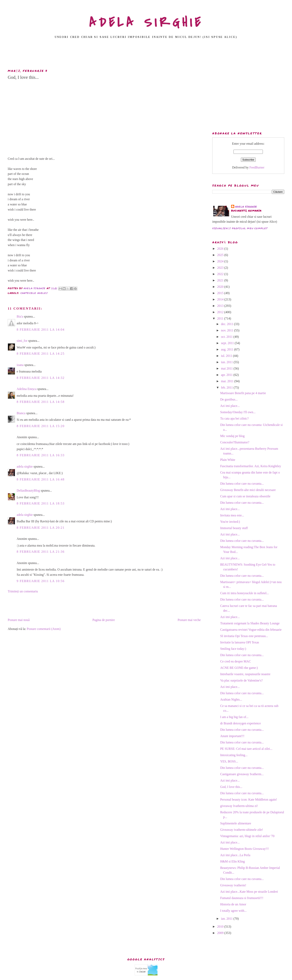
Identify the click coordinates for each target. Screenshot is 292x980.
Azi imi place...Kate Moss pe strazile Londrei (249, 892)
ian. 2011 (227, 919)
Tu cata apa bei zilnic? (234, 418)
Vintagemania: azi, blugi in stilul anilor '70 (247, 836)
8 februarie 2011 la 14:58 (41, 402)
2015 (221, 293)
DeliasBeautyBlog (28, 490)
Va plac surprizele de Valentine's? (241, 680)
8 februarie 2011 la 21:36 (41, 552)
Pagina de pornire (104, 620)
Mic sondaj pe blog (232, 436)
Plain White (228, 460)
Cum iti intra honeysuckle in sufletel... (244, 593)
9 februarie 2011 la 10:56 (41, 581)
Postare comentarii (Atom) (44, 629)
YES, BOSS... (229, 761)
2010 (221, 927)
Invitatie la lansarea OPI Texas (240, 642)
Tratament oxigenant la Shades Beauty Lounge (250, 623)
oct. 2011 (227, 337)
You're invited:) (230, 522)
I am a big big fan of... (234, 717)
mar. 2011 (228, 381)
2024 (221, 261)
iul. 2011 (227, 356)
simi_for (22, 341)
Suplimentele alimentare (236, 823)
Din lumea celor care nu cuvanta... (242, 484)
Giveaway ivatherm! (233, 885)
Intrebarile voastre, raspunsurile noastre (245, 674)
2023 (221, 268)
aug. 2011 (228, 349)
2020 (221, 287)
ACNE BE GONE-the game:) (239, 668)
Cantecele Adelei (34, 293)
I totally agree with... (233, 911)
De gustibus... (229, 399)
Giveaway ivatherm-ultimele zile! (242, 830)
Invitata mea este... (232, 515)
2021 (221, 280)
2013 (221, 306)
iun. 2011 (227, 362)
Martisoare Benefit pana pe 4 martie (243, 393)
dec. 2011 (228, 324)
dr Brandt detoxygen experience (241, 723)
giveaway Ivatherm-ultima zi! (239, 806)
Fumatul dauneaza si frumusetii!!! (242, 898)
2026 (221, 249)
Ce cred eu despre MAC (236, 661)
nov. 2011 (228, 330)
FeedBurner (257, 167)
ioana (20, 365)
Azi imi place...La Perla (235, 855)
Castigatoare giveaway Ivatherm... (242, 774)
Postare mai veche (189, 620)
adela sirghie (25, 466)
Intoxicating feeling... (234, 755)
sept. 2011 (228, 343)
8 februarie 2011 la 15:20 (41, 426)
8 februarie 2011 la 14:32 (41, 378)
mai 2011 (227, 368)
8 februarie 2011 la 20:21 (41, 528)
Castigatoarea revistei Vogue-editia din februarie (251, 630)
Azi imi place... (230, 406)
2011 (221, 318)
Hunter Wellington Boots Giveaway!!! (244, 849)
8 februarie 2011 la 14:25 (41, 354)
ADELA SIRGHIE (146, 23)
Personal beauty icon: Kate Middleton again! (249, 799)
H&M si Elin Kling (232, 861)
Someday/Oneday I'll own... (238, 412)
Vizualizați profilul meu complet (240, 228)
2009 (221, 933)
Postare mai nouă (19, 620)
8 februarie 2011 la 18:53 (41, 503)
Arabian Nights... (231, 699)
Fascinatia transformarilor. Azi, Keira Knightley (251, 466)
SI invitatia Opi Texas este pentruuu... (244, 636)
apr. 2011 (227, 375)
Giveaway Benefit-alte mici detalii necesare (248, 490)
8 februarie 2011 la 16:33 (41, 455)
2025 (221, 255)
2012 (221, 312)
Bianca (21, 413)
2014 (221, 299)
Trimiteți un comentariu (23, 591)
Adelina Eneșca (27, 389)
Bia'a (20, 316)
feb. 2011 (227, 387)
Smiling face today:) (233, 649)
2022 (221, 274)
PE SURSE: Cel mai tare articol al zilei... (246, 749)
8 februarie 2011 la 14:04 (41, 330)
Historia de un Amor (233, 904)
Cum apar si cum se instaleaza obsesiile (245, 496)
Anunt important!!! (232, 736)
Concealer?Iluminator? (235, 442)
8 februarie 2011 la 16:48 (41, 479)
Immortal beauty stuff (234, 528)
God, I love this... (231, 787)
